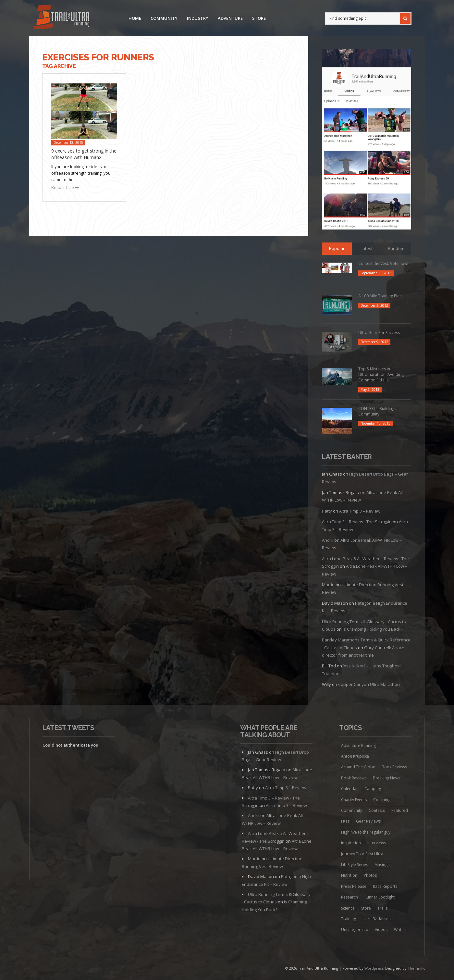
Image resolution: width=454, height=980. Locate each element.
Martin (328, 585)
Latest (367, 248)
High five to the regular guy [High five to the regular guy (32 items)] (366, 832)
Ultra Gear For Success (379, 333)
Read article (65, 187)
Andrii (328, 540)
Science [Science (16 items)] (348, 908)
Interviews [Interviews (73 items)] (377, 843)
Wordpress (374, 968)
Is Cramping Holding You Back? (373, 629)
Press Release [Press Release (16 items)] (354, 886)
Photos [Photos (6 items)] (370, 875)
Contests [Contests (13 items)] (377, 810)
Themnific (416, 968)
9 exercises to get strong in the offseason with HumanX (84, 154)
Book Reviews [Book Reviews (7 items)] (394, 767)
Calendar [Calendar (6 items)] (350, 789)
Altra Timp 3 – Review (360, 511)
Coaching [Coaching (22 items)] (382, 800)
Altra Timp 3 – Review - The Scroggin (357, 522)
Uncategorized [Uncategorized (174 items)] (355, 930)
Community (164, 18)
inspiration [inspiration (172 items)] (351, 843)
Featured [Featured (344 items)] (400, 810)
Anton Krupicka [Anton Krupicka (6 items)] (355, 756)
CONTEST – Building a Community (378, 411)
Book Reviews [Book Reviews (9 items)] (354, 778)
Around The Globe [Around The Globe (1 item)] (358, 767)
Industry (198, 18)
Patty (327, 511)
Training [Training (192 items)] (349, 919)
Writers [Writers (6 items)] (401, 930)
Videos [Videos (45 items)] (381, 930)
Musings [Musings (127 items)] (382, 865)
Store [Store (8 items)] (366, 908)
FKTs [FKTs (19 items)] (345, 821)
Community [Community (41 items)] (352, 810)
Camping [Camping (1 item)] (373, 789)
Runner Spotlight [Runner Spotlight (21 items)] (380, 897)
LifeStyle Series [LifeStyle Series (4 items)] (355, 865)
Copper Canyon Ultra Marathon (369, 684)
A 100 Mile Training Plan (380, 296)
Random (396, 248)
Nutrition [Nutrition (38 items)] (349, 875)
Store (259, 18)
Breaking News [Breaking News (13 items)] (387, 778)
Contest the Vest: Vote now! (383, 263)
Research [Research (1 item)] (350, 897)
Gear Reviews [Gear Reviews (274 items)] (368, 821)
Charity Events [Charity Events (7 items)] (354, 800)
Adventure (230, 18)
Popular (337, 248)
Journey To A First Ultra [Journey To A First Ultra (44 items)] (362, 854)
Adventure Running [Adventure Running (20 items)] (358, 745)
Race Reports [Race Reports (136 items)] (385, 886)
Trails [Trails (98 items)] (382, 908)
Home (135, 18)
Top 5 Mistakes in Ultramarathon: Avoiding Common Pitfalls (381, 374)
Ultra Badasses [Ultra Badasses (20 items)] (376, 919)
